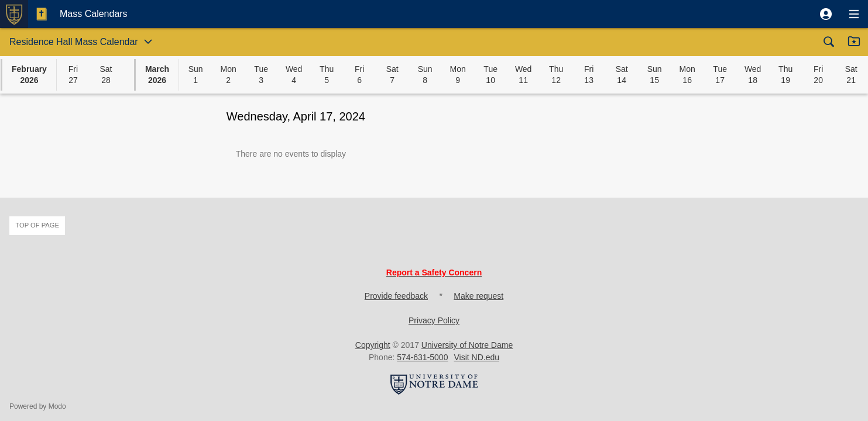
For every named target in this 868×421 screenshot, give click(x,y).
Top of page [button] (37, 225)
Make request (478, 296)
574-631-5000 (422, 357)
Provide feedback (396, 296)
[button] (826, 14)
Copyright (373, 345)
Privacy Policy (434, 320)
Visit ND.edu (476, 357)
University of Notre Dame (467, 345)
